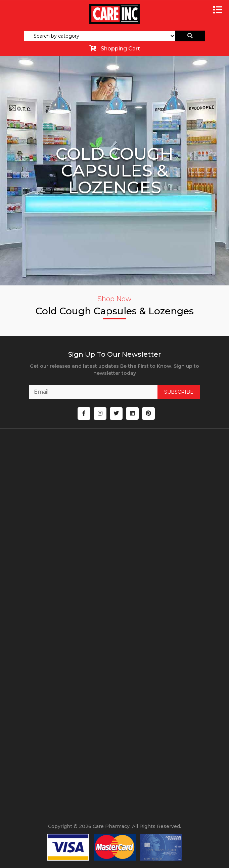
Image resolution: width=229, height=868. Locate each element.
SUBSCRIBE (179, 392)
